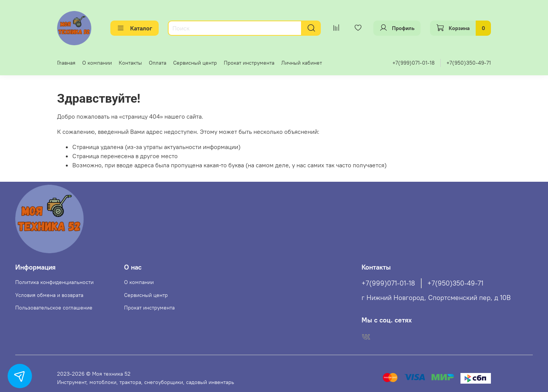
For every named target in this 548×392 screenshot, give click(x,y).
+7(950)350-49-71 (469, 63)
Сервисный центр (195, 63)
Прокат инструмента (249, 63)
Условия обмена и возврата (49, 295)
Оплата (158, 63)
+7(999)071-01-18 (413, 63)
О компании (97, 63)
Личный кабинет (302, 63)
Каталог (135, 28)
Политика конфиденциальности (54, 282)
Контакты (130, 63)
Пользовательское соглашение (54, 308)
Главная (66, 63)
